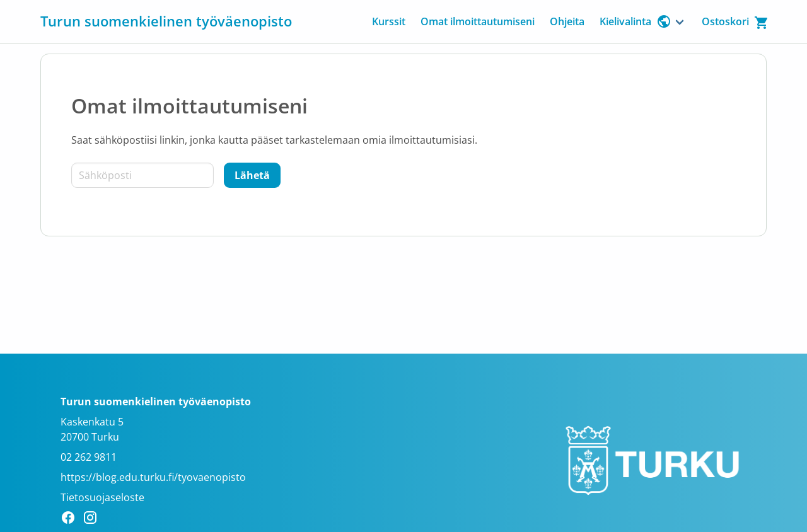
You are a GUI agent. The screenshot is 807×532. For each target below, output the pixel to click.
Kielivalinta (636, 21)
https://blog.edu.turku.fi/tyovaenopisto (153, 477)
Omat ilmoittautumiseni (478, 21)
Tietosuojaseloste (102, 497)
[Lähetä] (252, 175)
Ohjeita (567, 21)
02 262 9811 (89, 457)
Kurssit (389, 21)
